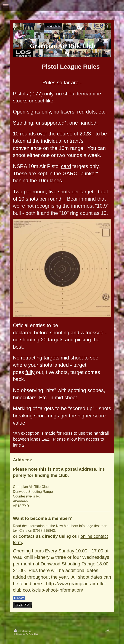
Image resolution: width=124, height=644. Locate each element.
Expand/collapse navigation (62, 6)
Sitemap (28, 631)
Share (19, 598)
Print (19, 631)
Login (108, 630)
